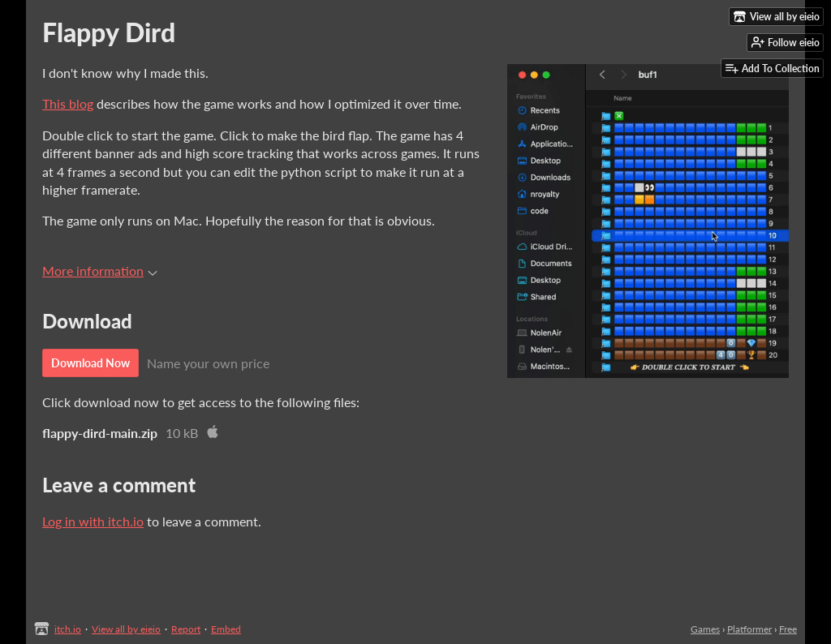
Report (186, 629)
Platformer (749, 629)
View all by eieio (126, 629)
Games (705, 629)
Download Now (90, 363)
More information (100, 270)
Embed (226, 629)
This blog (68, 103)
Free (788, 629)
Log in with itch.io (93, 521)
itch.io (68, 629)
